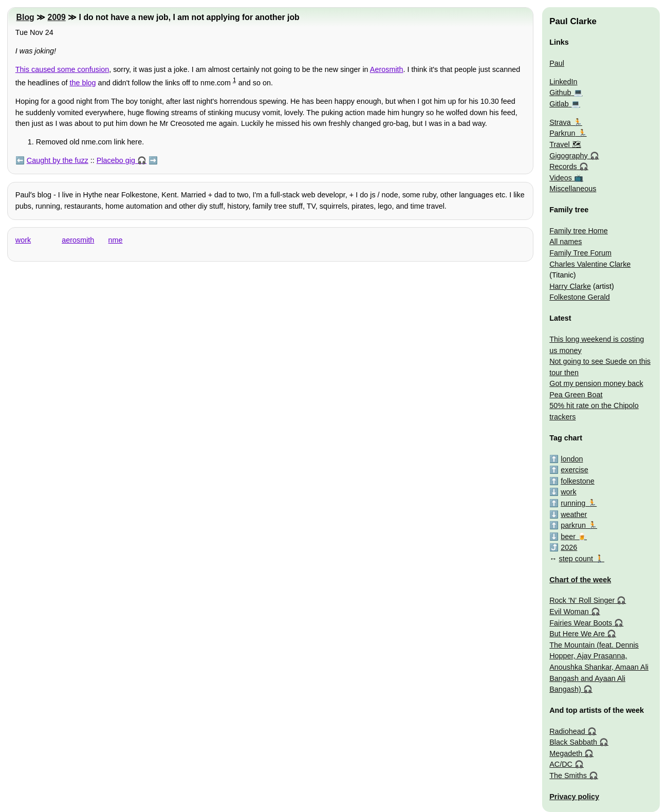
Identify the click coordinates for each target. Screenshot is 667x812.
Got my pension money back (596, 383)
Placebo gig (116, 160)
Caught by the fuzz (58, 160)
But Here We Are (577, 634)
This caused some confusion (62, 69)
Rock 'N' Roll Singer (582, 600)
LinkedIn (563, 82)
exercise (575, 470)
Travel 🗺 (565, 144)
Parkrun (562, 133)
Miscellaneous (573, 189)
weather (574, 514)
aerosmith (78, 240)
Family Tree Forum (580, 253)
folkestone (578, 481)
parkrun (573, 525)
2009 (57, 17)
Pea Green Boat (576, 395)
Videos (561, 178)
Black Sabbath (573, 742)
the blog (82, 83)
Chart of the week (580, 580)
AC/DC (561, 764)
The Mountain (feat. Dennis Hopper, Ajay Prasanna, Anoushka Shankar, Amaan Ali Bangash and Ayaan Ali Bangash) (599, 667)
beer (568, 537)
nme (116, 240)
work (23, 240)
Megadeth (566, 753)
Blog (25, 17)
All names (566, 242)
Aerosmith (387, 69)
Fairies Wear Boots (581, 623)
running (573, 503)
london (572, 459)
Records (563, 167)
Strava (560, 122)
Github (560, 93)
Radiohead (567, 731)
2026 (569, 547)
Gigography (568, 156)
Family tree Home (579, 231)
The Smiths (568, 776)
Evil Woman (569, 612)
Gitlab (559, 104)
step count (576, 559)
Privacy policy (574, 797)
